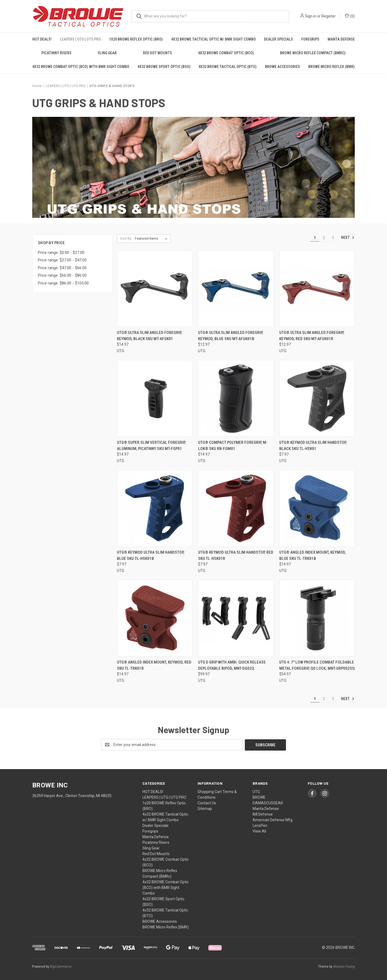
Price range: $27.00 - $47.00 (62, 260)
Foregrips (310, 39)
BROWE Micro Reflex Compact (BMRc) (313, 53)
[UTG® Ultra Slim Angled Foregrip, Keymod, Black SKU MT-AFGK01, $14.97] (155, 289)
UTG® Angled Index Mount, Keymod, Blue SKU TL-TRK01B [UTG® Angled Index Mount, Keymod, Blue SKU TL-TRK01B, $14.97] (313, 555)
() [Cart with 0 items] (350, 16)
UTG (256, 791)
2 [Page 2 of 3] (324, 238)
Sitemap (205, 808)
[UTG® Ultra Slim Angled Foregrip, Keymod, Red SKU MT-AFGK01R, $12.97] (317, 289)
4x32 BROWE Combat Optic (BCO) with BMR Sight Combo (81, 67)
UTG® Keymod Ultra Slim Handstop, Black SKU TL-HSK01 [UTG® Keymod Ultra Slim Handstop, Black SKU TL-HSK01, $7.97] (313, 446)
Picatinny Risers (56, 53)
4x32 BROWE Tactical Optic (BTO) (228, 67)
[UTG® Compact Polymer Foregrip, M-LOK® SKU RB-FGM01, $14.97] (236, 398)
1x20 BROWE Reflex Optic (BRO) (136, 39)
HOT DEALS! (42, 39)
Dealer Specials (278, 39)
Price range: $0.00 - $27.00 (61, 253)
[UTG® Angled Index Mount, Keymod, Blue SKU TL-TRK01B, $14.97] (317, 508)
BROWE (259, 797)
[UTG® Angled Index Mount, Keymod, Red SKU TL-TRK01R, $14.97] (155, 618)
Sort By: (126, 238)
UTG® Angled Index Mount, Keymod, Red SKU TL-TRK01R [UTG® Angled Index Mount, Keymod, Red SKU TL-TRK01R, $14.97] (154, 665)
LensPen (260, 825)
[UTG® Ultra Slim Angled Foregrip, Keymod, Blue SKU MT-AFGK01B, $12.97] (236, 289)
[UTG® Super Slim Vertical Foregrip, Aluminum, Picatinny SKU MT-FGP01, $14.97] (155, 398)
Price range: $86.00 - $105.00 (63, 283)
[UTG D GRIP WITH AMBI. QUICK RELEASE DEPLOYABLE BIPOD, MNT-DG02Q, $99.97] (236, 618)
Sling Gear (107, 53)
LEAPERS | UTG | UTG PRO (80, 39)
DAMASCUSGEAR (268, 803)
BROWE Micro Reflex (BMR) (332, 67)
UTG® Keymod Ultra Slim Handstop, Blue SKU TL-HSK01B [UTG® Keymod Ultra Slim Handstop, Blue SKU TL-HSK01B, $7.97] (151, 555)
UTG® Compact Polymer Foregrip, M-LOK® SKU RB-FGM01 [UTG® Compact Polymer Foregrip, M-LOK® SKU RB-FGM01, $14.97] (233, 446)
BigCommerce (61, 966)
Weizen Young (344, 966)
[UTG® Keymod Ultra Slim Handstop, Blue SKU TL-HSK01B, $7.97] (155, 508)
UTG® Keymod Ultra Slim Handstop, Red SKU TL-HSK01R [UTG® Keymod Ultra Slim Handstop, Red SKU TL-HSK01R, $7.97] (236, 555)
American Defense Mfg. (273, 820)
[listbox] (152, 239)
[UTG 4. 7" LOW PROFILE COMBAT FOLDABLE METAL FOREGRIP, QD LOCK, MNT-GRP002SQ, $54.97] (317, 618)
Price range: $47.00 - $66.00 (62, 268)
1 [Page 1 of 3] (315, 238)
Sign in (311, 16)
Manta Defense (341, 39)
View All (259, 831)
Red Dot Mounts (157, 53)
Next (348, 237)
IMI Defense (263, 814)
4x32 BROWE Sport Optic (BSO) (164, 67)
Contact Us (207, 803)
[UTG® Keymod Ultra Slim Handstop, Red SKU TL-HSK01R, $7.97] (236, 508)
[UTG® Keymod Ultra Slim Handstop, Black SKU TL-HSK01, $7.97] (317, 398)
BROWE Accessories (282, 67)
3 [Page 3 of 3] (333, 238)
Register (329, 16)
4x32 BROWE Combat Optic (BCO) (226, 53)
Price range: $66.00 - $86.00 (62, 275)
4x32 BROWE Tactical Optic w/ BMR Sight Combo (214, 39)
